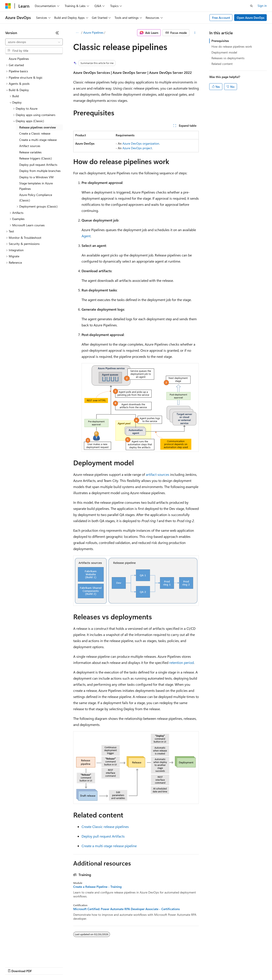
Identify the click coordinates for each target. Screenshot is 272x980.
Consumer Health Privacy (126, 967)
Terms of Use (160, 967)
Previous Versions (40, 967)
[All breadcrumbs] (77, 33)
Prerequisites (220, 41)
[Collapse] (57, 33)
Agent (86, 236)
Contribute (78, 967)
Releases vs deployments (228, 58)
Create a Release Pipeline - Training (97, 887)
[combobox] (34, 42)
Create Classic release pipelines (105, 827)
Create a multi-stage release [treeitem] (38, 140)
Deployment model (224, 52)
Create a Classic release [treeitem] (35, 133)
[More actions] (195, 33)
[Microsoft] (8, 6)
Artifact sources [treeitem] (30, 146)
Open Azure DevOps (251, 18)
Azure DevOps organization (141, 143)
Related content (222, 64)
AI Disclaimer (14, 967)
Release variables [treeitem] (30, 152)
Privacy (96, 967)
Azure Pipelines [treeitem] (19, 59)
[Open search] (251, 6)
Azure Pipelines (93, 32)
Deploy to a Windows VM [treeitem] (36, 177)
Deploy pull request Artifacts (103, 836)
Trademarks (181, 967)
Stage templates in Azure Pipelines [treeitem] (36, 186)
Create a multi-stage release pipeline (109, 846)
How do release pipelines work (232, 46)
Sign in (262, 6)
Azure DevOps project (137, 148)
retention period (181, 662)
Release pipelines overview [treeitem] (38, 127)
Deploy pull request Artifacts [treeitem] (38, 165)
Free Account (221, 18)
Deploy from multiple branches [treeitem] (40, 171)
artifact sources (158, 474)
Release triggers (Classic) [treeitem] (36, 158)
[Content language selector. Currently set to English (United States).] (25, 956)
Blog (60, 967)
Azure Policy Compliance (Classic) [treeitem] (36, 197)
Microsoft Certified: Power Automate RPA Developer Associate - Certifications (126, 909)
